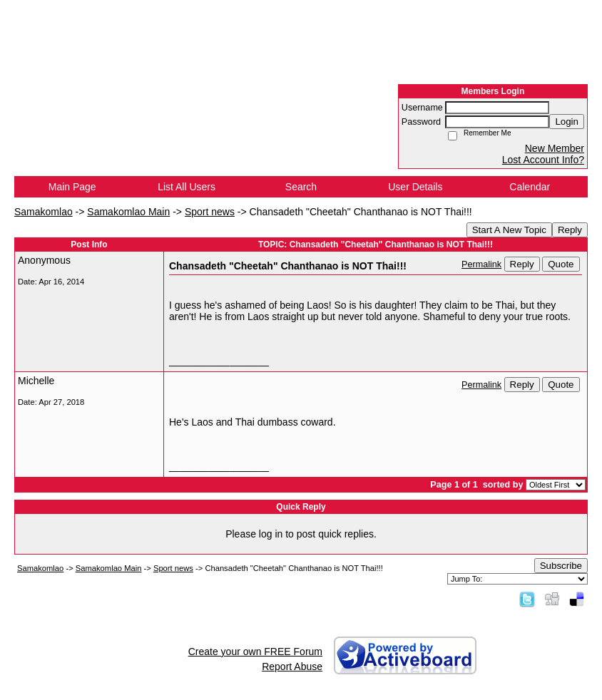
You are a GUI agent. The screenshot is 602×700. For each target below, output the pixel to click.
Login (567, 122)
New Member (555, 148)
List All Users (187, 187)
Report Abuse (292, 666)
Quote (561, 264)
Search (301, 187)
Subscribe (561, 566)
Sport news (210, 212)
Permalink (481, 264)
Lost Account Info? (543, 160)
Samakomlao (44, 212)
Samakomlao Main (128, 212)
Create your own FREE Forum (255, 652)
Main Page (72, 187)
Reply (570, 230)
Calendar (530, 187)
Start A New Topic (509, 230)
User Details (415, 187)
